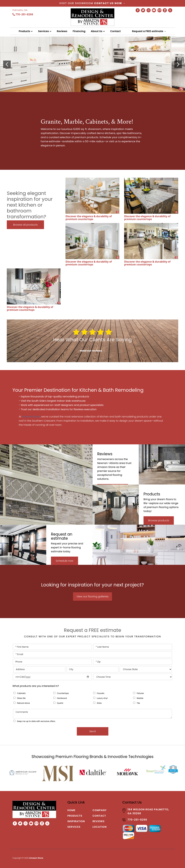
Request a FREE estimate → (149, 31)
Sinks (99, 703)
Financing (79, 31)
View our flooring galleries (92, 597)
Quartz (60, 703)
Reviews (62, 31)
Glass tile (21, 698)
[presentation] (7, 64)
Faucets (101, 693)
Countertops (63, 693)
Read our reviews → (92, 351)
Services (43, 31)
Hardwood (62, 698)
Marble (140, 698)
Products (24, 31)
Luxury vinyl (102, 698)
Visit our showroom (93, 3)
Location (100, 827)
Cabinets (21, 693)
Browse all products (25, 225)
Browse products (159, 520)
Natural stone (23, 703)
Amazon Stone (31, 417)
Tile (138, 703)
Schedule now (64, 561)
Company (100, 810)
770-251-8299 (23, 14)
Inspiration (76, 821)
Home (71, 810)
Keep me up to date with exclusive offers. (36, 721)
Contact (115, 31)
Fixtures (140, 693)
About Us (97, 31)
